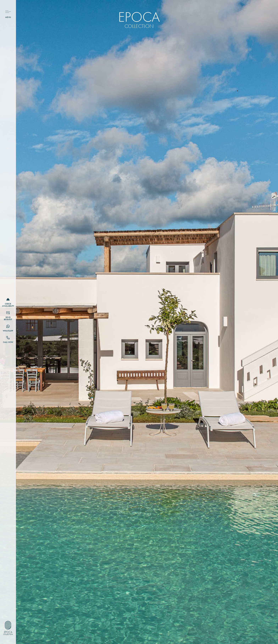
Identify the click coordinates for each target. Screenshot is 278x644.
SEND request (8, 318)
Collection (8, 634)
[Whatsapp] (8, 326)
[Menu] (8, 12)
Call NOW (8, 342)
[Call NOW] (8, 338)
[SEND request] (8, 313)
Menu (8, 17)
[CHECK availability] (8, 299)
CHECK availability (8, 305)
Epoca (8, 632)
